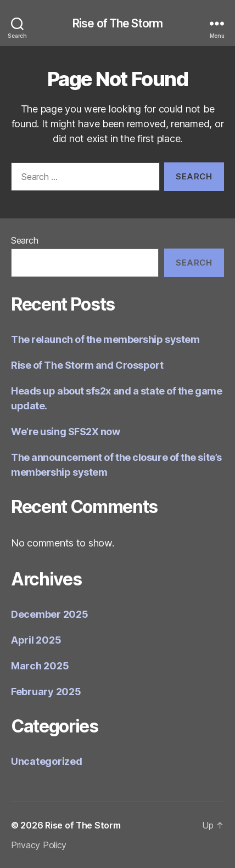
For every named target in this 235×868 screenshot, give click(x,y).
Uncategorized (47, 761)
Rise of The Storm (117, 23)
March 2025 (40, 666)
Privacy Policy (39, 845)
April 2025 (36, 640)
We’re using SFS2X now (66, 432)
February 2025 (46, 692)
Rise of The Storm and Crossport (87, 365)
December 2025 (50, 614)
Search (24, 240)
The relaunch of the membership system (105, 339)
